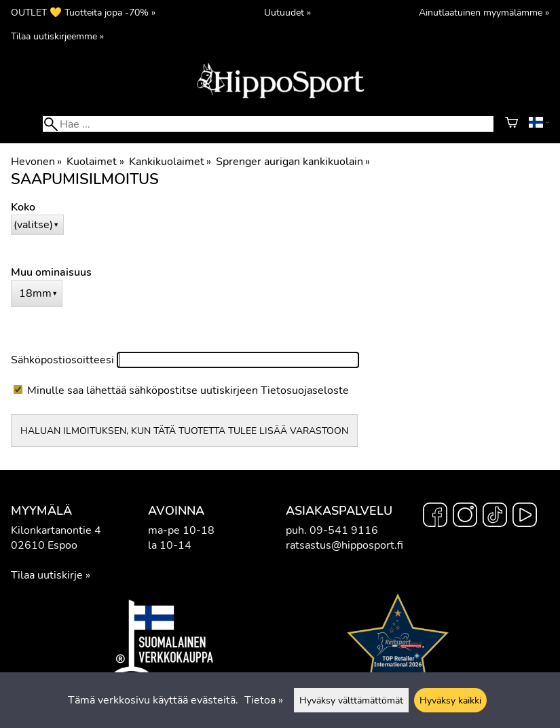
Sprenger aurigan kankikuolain (293, 162)
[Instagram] (465, 517)
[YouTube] (525, 517)
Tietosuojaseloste (305, 390)
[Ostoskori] (511, 124)
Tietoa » (264, 700)
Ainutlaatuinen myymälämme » (484, 12)
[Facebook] (435, 517)
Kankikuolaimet (170, 162)
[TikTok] (495, 517)
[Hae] (268, 124)
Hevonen (36, 162)
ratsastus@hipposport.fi (344, 545)
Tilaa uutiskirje (47, 575)
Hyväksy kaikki (450, 700)
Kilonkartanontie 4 (56, 530)
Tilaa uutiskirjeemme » (57, 36)
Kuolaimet (95, 162)
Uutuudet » (287, 12)
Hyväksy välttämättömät (351, 700)
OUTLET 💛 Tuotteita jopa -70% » (83, 12)
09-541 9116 (344, 530)
